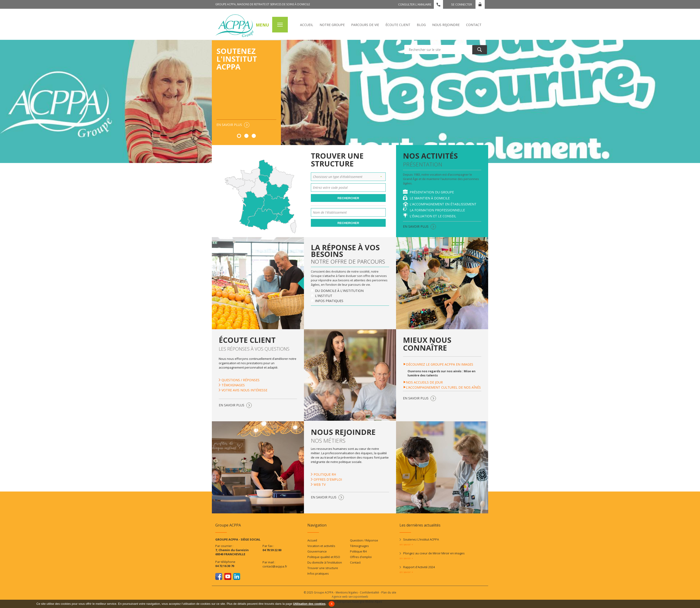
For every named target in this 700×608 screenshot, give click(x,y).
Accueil (307, 25)
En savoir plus (229, 125)
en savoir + (406, 544)
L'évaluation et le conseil (433, 216)
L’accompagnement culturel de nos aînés (443, 387)
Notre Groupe (332, 25)
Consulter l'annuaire (415, 4)
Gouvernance (317, 551)
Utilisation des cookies (309, 604)
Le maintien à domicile (430, 198)
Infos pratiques (329, 301)
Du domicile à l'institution (339, 291)
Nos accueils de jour (424, 382)
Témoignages (233, 385)
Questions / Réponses (241, 380)
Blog (421, 25)
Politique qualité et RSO (324, 557)
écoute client (398, 25)
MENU (262, 25)
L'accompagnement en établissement (443, 204)
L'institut (324, 296)
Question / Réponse (364, 540)
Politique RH (325, 474)
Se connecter (462, 4)
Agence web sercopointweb (350, 597)
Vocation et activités (321, 546)
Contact (474, 25)
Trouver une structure (323, 568)
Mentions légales (347, 592)
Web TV (320, 484)
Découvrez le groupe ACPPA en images (440, 364)
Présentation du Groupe (432, 192)
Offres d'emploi (328, 479)
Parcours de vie (365, 25)
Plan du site (389, 592)
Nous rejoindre (446, 25)
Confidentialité (369, 592)
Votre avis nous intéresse (244, 390)
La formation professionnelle (437, 210)
